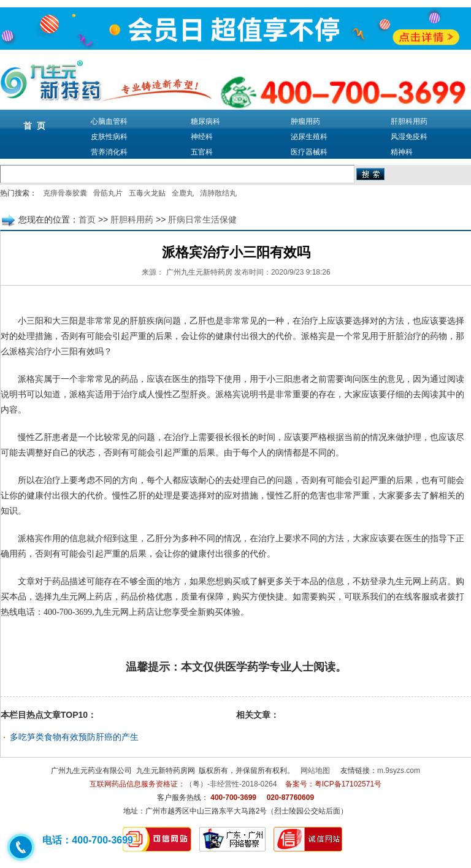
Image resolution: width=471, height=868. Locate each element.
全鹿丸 (183, 193)
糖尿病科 (205, 121)
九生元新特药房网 (166, 771)
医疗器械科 (309, 152)
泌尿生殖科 (309, 137)
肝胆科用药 (409, 121)
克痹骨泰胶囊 (65, 193)
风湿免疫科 (409, 137)
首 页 (34, 126)
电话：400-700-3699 (88, 840)
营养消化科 (109, 152)
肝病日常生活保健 (202, 219)
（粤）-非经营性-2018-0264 (231, 784)
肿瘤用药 (305, 121)
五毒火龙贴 (147, 193)
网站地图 (315, 771)
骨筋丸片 (108, 193)
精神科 (402, 152)
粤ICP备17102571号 (348, 784)
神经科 (202, 137)
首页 (87, 219)
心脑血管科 (109, 121)
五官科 (202, 152)
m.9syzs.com (399, 771)
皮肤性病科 (109, 137)
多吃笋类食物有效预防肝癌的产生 (74, 737)
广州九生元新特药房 (199, 272)
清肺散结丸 (218, 193)
